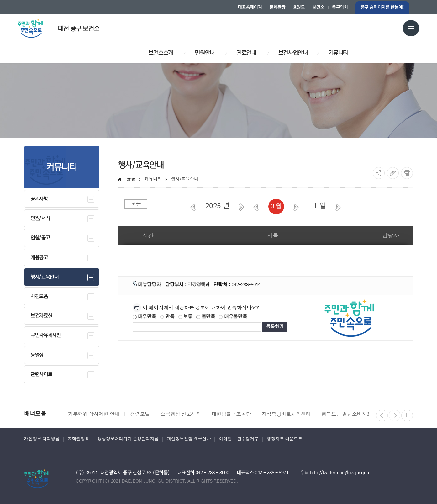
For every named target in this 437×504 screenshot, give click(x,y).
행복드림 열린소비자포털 (349, 414)
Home (129, 179)
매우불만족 (233, 317)
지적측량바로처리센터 (286, 414)
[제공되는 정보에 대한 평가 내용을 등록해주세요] (197, 327)
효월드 (299, 7)
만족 (167, 317)
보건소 (319, 7)
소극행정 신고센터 (181, 414)
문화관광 (278, 7)
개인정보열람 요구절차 (189, 439)
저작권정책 (79, 439)
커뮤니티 (153, 179)
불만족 (206, 317)
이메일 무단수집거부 (239, 439)
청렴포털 (140, 414)
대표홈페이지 (250, 7)
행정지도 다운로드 (284, 439)
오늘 (136, 204)
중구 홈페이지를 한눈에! (382, 7)
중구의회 (340, 7)
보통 (185, 317)
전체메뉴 (411, 28)
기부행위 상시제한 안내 (94, 414)
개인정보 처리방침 (42, 439)
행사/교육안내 (185, 179)
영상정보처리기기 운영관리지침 (128, 439)
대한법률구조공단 (231, 414)
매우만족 (145, 317)
